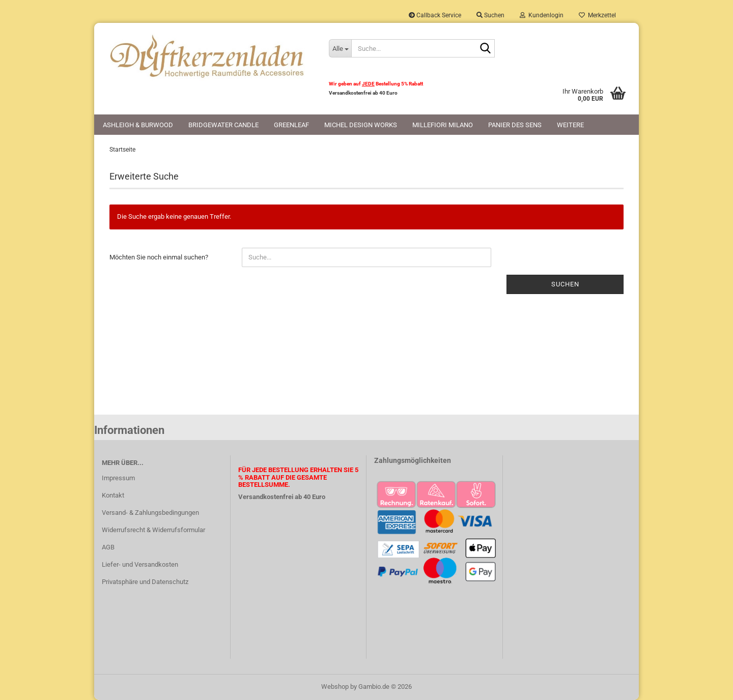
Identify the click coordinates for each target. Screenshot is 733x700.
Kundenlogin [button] (542, 15)
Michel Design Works (361, 125)
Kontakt (113, 495)
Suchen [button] (490, 15)
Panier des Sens (515, 125)
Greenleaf (291, 125)
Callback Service (435, 15)
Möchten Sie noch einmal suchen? (159, 257)
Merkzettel (597, 15)
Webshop (335, 687)
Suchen (565, 284)
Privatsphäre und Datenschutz (145, 582)
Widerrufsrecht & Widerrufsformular (153, 530)
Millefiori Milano (443, 125)
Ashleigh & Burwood (138, 125)
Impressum (118, 478)
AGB (108, 547)
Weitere (570, 125)
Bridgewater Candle (223, 125)
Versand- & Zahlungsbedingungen (150, 513)
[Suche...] (340, 48)
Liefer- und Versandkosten (140, 564)
